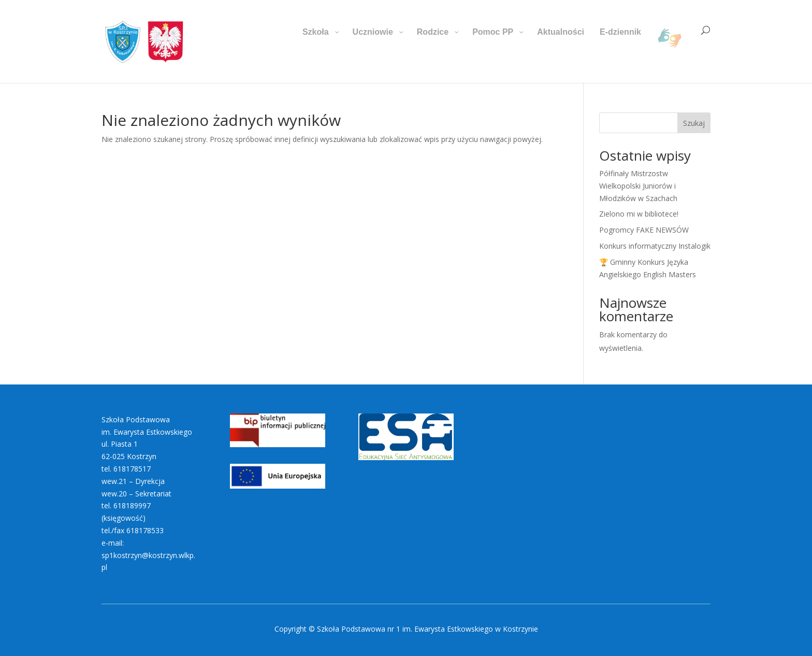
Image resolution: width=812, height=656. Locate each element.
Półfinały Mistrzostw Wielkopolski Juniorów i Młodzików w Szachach (638, 186)
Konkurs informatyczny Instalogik (655, 246)
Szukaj (694, 123)
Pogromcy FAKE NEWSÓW (644, 230)
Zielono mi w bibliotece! (639, 214)
